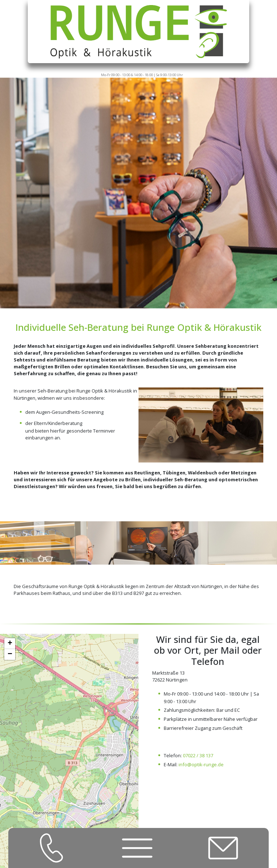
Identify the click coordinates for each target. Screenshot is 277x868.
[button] (10, 644)
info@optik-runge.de (201, 764)
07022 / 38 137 (198, 755)
